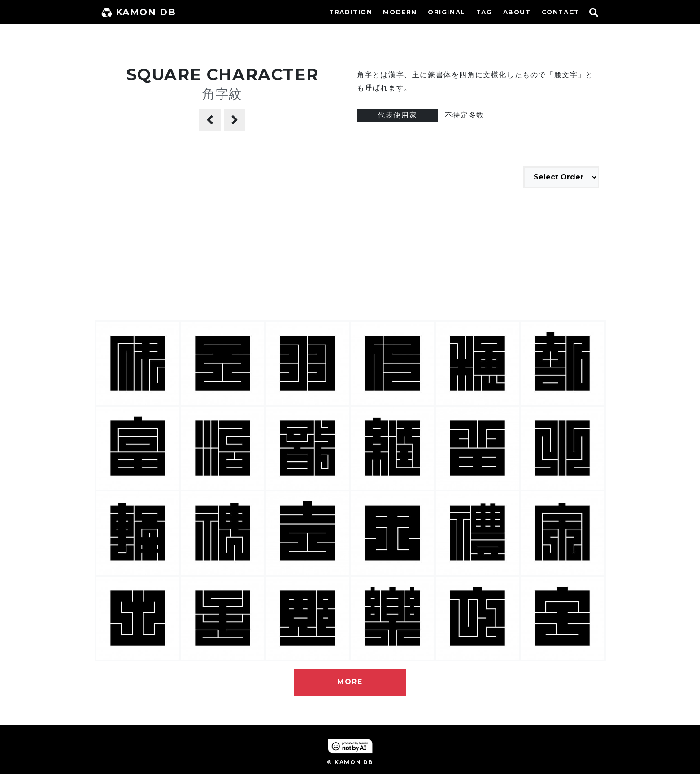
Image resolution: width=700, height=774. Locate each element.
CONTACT (561, 12)
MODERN (400, 12)
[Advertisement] (350, 255)
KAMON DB (139, 12)
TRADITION (351, 12)
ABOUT (517, 12)
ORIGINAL (447, 12)
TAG (484, 12)
